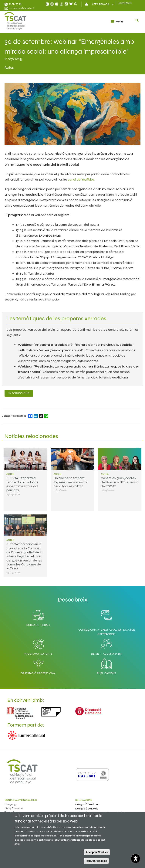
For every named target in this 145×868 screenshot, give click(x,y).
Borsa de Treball (39, 617)
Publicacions (106, 666)
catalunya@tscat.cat (22, 8)
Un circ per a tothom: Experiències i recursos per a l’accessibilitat (70, 482)
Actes (10, 474)
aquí (17, 844)
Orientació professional (39, 666)
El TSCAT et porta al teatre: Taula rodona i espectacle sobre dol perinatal (22, 484)
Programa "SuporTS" (39, 646)
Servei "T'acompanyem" (107, 646)
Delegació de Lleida (87, 809)
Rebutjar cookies (96, 861)
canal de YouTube (81, 179)
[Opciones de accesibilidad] (136, 859)
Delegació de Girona (87, 804)
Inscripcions (19, 393)
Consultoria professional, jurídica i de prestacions (107, 632)
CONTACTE (125, 3)
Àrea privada (101, 5)
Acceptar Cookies (97, 852)
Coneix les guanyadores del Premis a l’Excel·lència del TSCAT (120, 482)
